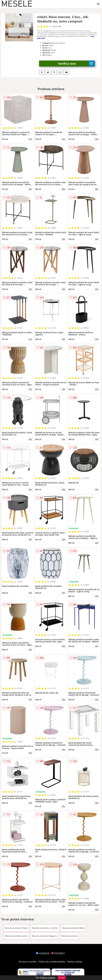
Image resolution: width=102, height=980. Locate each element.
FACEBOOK (43, 953)
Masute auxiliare (70, 936)
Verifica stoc (76, 64)
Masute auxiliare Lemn (16, 936)
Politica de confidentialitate (52, 962)
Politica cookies (75, 962)
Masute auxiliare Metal (74, 928)
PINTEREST (58, 953)
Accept (62, 978)
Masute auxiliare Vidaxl (16, 928)
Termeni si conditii (28, 962)
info (30, 139)
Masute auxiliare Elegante (44, 936)
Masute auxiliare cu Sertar (45, 928)
